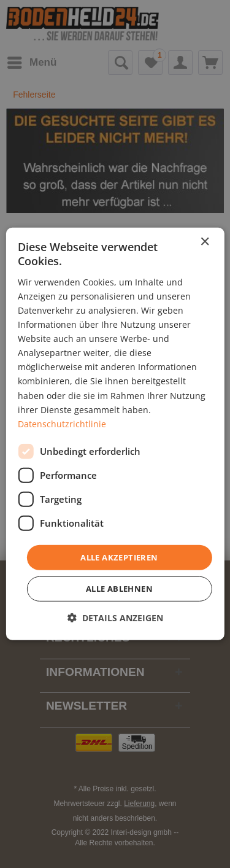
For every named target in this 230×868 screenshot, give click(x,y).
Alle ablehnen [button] (119, 589)
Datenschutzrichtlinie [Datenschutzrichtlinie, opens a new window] (62, 424)
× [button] (205, 242)
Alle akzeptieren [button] (119, 557)
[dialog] (115, 434)
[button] (115, 618)
